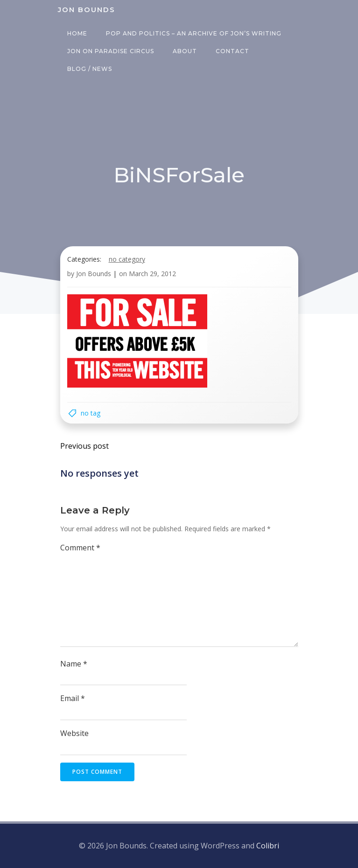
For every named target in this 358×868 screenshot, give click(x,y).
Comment (80, 548)
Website (74, 733)
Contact (232, 51)
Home (77, 33)
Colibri (268, 846)
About (185, 51)
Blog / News (90, 69)
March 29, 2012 (152, 274)
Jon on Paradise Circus (111, 51)
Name (74, 664)
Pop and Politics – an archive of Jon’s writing (194, 33)
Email (73, 698)
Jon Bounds (94, 274)
